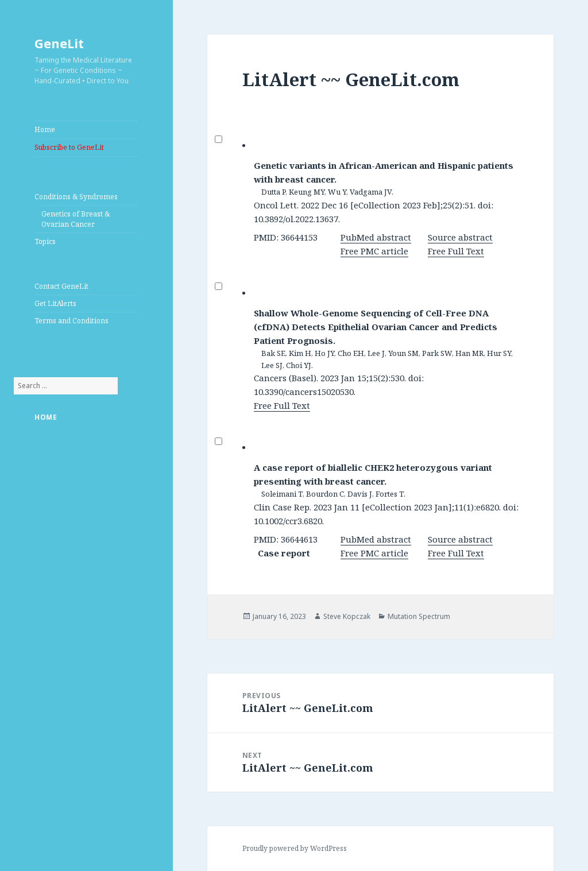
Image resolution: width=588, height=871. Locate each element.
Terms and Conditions (71, 321)
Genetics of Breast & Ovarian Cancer (76, 219)
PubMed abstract (376, 237)
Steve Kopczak (347, 616)
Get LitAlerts (55, 303)
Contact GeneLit (61, 286)
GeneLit (59, 43)
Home (45, 129)
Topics (45, 241)
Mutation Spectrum (419, 616)
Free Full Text (456, 251)
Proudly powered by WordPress (295, 848)
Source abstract (460, 237)
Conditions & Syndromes (76, 197)
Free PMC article (374, 251)
